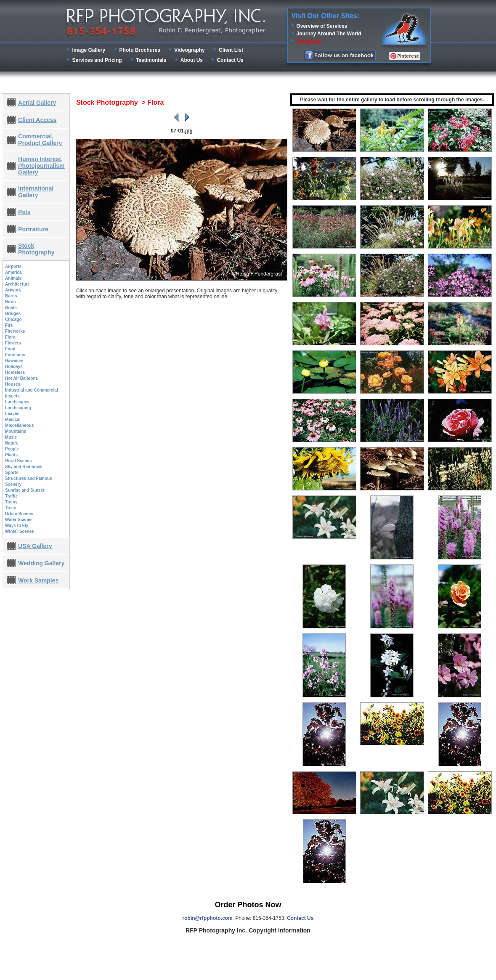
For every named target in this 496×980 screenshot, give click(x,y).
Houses (13, 384)
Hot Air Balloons (21, 378)
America (13, 272)
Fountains (15, 355)
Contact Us (230, 60)
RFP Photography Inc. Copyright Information (248, 930)
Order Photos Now (248, 905)
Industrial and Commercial (32, 390)
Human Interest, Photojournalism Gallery (41, 166)
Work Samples (38, 580)
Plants (11, 455)
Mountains (16, 431)
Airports (13, 266)
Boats (11, 308)
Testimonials (151, 60)
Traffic (11, 496)
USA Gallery (35, 546)
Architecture (17, 284)
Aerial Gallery (37, 103)
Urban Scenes (19, 514)
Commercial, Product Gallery (40, 140)
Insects (12, 396)
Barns (11, 296)
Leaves (12, 414)
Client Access (37, 120)
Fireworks (15, 331)
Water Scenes (19, 520)
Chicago (13, 319)
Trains (11, 502)
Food (10, 349)
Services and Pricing (97, 60)
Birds (11, 302)
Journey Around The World (329, 34)
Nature (12, 443)
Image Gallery (89, 50)
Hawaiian (14, 361)
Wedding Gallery (41, 563)
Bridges (13, 314)
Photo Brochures (140, 50)
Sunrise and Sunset (25, 490)
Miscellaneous (19, 425)
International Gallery (36, 192)
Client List (231, 50)
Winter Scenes (20, 531)
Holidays (14, 367)
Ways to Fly (17, 526)
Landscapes (17, 402)
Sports (12, 473)
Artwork (13, 290)
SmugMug (309, 41)
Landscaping (18, 408)
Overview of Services (322, 26)
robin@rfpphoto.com (208, 918)
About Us (192, 60)
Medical (13, 420)
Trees (11, 508)
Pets (24, 212)
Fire (9, 325)
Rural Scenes (18, 461)
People (12, 449)
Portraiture (33, 229)
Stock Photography (36, 249)
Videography (189, 50)
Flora (10, 337)
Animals (13, 278)
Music (11, 437)
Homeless (15, 372)
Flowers (13, 343)
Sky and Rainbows (24, 467)
